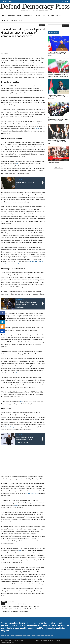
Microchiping (16, 606)
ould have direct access (32, 493)
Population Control (26, 609)
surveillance (35, 609)
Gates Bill (4, 606)
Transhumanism (14, 611)
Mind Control (24, 606)
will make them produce (11, 427)
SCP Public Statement (54, 163)
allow (31, 385)
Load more (58, 167)
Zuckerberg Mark (24, 611)
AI (7, 604)
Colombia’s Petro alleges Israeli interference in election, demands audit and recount (58, 97)
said (17, 164)
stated (38, 129)
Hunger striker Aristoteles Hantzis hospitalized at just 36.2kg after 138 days (57, 142)
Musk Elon (36, 606)
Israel (9, 606)
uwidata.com (11, 602)
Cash (10, 604)
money (30, 606)
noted (20, 550)
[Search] (65, 26)
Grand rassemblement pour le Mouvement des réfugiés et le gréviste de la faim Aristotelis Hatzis (58, 119)
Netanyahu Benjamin (15, 609)
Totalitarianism (5, 611)
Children (15, 604)
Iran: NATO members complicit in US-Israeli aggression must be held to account (57, 54)
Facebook (37, 604)
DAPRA (21, 604)
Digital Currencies (28, 604)
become (19, 373)
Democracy (42, 25)
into (16, 505)
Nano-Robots (5, 609)
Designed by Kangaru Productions (8, 12)
